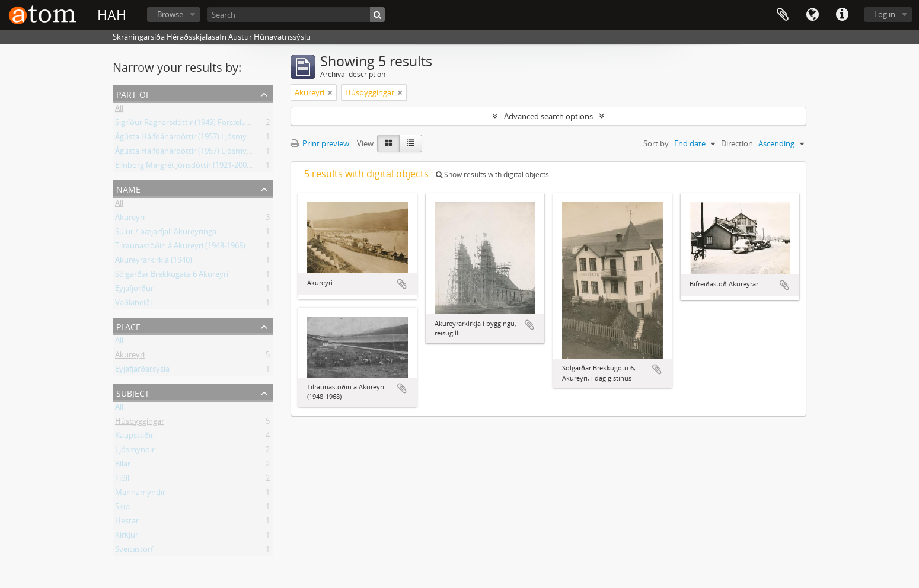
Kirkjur (127, 537)
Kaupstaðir (134, 437)
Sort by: (657, 143)
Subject (133, 392)
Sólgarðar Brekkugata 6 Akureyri (172, 276)
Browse (170, 14)
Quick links (842, 15)
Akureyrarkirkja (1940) (154, 262)
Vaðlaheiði (133, 305)
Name (128, 188)
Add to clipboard (402, 284)
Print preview (320, 143)
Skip (122, 509)
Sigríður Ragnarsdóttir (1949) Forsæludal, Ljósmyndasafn (215, 124)
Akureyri (130, 219)
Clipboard (783, 15)
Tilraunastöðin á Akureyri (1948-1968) (180, 248)
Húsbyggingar (140, 423)
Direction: (738, 143)
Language (812, 15)
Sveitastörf (134, 551)
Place (128, 326)
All (119, 110)
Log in (885, 14)
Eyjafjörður (134, 290)
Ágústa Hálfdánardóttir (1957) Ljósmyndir (188, 139)
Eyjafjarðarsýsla (142, 371)
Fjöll (122, 480)
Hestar (127, 523)
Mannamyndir (140, 494)
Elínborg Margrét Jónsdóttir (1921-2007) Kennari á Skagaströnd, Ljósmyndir (246, 167)
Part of (133, 93)
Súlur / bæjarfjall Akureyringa (166, 234)
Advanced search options (548, 116)
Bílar (123, 466)
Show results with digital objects (492, 175)
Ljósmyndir (135, 452)
